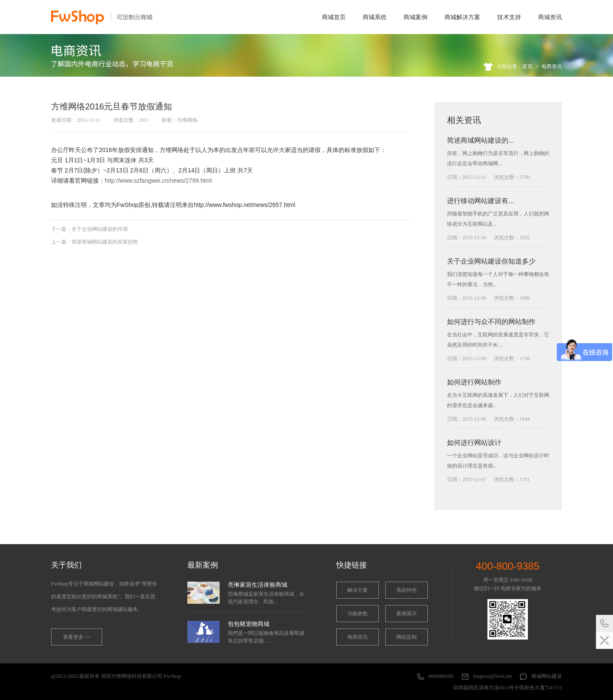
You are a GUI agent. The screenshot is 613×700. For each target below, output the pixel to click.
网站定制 (407, 637)
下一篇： (89, 229)
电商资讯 (552, 66)
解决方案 (358, 590)
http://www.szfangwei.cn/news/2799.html (158, 181)
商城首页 (334, 17)
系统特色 (407, 590)
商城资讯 (550, 17)
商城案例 (415, 17)
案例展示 (407, 614)
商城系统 (375, 17)
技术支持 (509, 17)
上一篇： (95, 242)
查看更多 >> (77, 637)
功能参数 (358, 614)
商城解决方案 (462, 17)
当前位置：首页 (515, 66)
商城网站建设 (547, 676)
